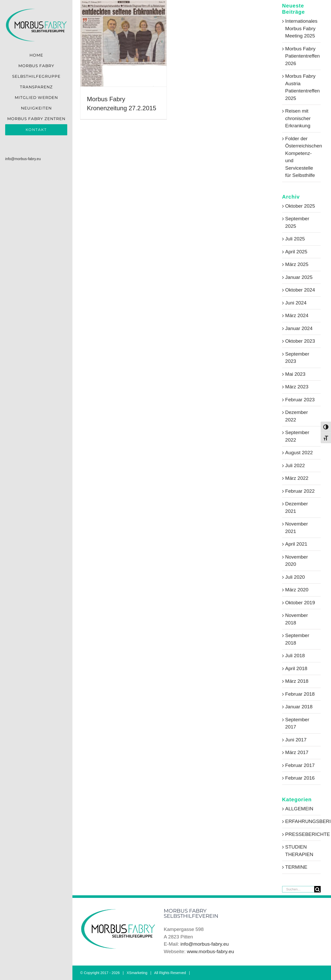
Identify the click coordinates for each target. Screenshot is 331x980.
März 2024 (297, 315)
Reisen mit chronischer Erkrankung (298, 118)
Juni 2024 (296, 303)
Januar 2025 (299, 277)
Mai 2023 (295, 374)
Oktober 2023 (300, 341)
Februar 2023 (300, 400)
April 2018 (296, 668)
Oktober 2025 (300, 206)
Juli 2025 (295, 239)
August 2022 (299, 453)
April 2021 (296, 544)
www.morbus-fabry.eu (210, 951)
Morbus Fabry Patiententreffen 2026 (303, 56)
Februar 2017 (300, 765)
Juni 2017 (296, 740)
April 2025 (296, 252)
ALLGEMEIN (299, 809)
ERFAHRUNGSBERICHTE (302, 821)
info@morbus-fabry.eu (23, 159)
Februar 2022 (300, 491)
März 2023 (297, 387)
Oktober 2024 (300, 290)
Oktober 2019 (300, 603)
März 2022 (297, 478)
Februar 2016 (300, 778)
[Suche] (317, 889)
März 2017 (297, 752)
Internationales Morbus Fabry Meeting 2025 (301, 28)
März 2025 (297, 264)
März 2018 (297, 681)
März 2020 (297, 590)
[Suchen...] (298, 889)
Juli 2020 (295, 577)
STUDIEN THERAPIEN (299, 851)
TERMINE (296, 867)
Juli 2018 (295, 656)
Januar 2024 (299, 328)
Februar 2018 (300, 694)
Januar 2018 (299, 707)
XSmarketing (137, 973)
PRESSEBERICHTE (302, 834)
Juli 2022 (295, 465)
